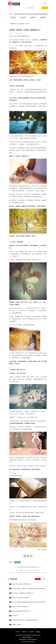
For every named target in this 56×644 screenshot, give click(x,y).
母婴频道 (43, 17)
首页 (11, 14)
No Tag (18, 562)
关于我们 (18, 632)
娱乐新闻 (39, 14)
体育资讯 (13, 17)
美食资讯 (45, 14)
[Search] (34, 8)
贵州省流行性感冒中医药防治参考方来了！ (21, 611)
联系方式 (25, 632)
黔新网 (22, 571)
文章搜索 (45, 8)
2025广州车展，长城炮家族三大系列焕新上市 (21, 593)
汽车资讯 (28, 14)
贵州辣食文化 (14, 616)
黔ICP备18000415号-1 (28, 637)
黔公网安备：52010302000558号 (28, 639)
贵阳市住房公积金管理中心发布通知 (19, 598)
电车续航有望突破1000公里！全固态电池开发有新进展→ (24, 620)
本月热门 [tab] (38, 579)
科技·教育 (23, 17)
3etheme (32, 642)
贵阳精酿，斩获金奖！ (16, 625)
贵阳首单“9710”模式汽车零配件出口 (19, 607)
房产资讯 (34, 14)
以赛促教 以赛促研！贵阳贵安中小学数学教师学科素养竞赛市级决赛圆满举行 (28, 589)
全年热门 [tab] (44, 579)
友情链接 (38, 632)
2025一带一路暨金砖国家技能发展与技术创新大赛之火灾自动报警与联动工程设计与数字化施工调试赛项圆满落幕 (28, 603)
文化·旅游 (22, 14)
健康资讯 (33, 17)
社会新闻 (17, 14)
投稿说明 (31, 632)
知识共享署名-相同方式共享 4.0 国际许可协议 (28, 567)
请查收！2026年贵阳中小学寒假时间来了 (20, 584)
